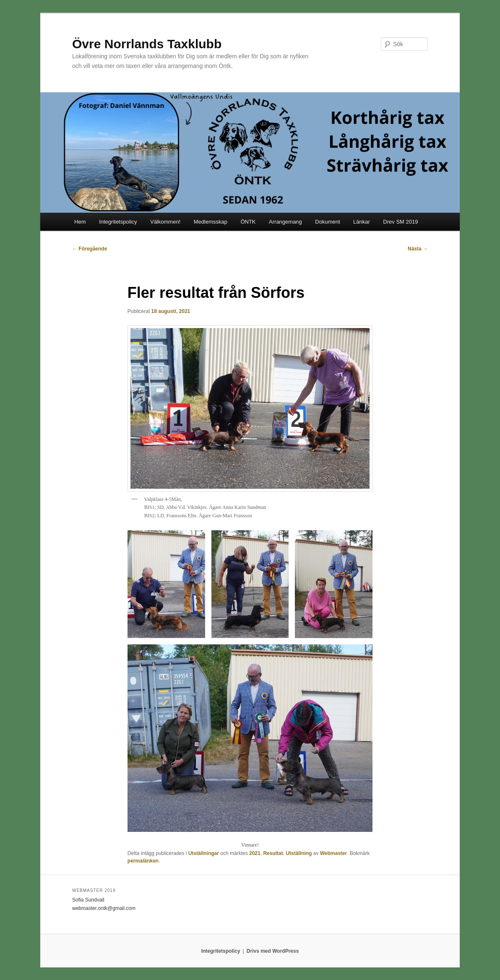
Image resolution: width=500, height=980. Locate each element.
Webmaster (333, 853)
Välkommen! (165, 222)
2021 (255, 853)
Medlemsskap (211, 222)
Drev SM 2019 (400, 222)
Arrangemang (285, 222)
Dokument (327, 222)
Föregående (90, 249)
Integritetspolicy (118, 222)
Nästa (418, 249)
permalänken (143, 861)
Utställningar (204, 853)
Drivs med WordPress (273, 951)
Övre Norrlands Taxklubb (147, 44)
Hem (80, 222)
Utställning (299, 853)
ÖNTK (248, 222)
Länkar (362, 222)
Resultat (273, 853)
